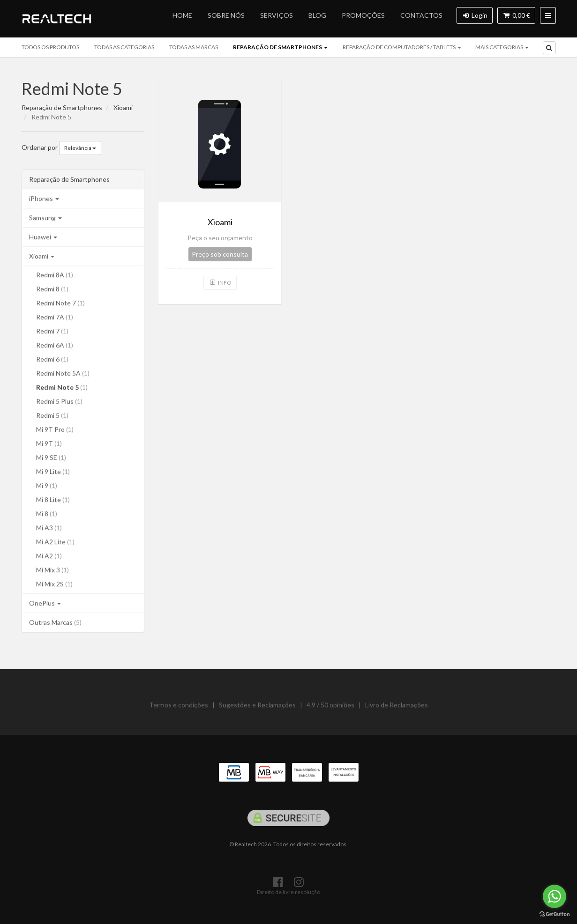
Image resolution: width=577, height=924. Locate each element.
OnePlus (45, 604)
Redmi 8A (55, 276)
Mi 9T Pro (55, 431)
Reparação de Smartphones (280, 47)
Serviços (277, 15)
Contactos (421, 15)
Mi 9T (49, 445)
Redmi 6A (55, 346)
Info (220, 283)
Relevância (80, 148)
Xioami (42, 257)
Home (182, 15)
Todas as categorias (124, 47)
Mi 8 (47, 515)
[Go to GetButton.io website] (555, 914)
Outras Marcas (55, 624)
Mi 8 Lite (53, 501)
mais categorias (502, 47)
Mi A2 (49, 557)
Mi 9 (47, 487)
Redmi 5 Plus (59, 403)
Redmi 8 (52, 290)
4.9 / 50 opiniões (330, 708)
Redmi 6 (52, 360)
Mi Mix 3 (52, 571)
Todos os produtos (50, 47)
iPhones (44, 200)
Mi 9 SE (51, 459)
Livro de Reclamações (397, 708)
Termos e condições (179, 708)
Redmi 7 (52, 332)
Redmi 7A (55, 318)
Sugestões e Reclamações (257, 708)
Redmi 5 (52, 417)
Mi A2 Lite (55, 543)
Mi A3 (49, 529)
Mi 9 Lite (53, 473)
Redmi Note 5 (72, 89)
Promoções (363, 15)
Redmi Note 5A (63, 374)
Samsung (45, 219)
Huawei (43, 238)
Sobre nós (226, 15)
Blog (317, 15)
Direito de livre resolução (288, 892)
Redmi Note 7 (60, 304)
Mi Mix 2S (54, 585)
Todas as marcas (194, 47)
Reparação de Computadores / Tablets (402, 47)
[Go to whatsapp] (555, 896)
